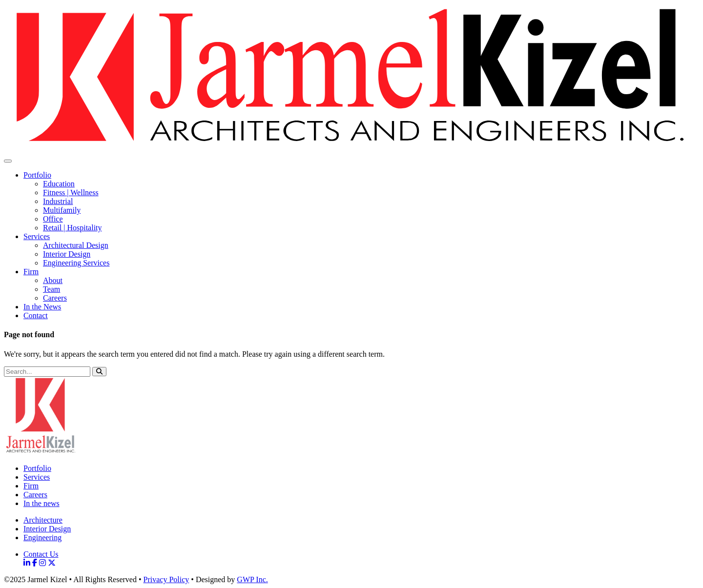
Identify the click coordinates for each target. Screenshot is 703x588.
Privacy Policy (166, 579)
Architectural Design (76, 245)
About (53, 280)
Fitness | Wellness (71, 193)
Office (53, 219)
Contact (36, 315)
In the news (41, 503)
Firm (31, 272)
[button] (99, 372)
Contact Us (41, 554)
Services (37, 236)
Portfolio (37, 175)
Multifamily (62, 210)
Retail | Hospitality (72, 228)
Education (59, 184)
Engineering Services (76, 263)
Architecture (43, 520)
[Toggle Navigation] (8, 161)
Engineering (42, 537)
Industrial (58, 201)
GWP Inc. (252, 579)
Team (52, 289)
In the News (42, 307)
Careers (55, 298)
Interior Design (67, 254)
